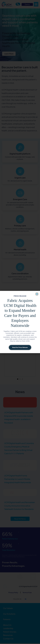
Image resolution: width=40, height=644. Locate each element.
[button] (37, 294)
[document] (20, 322)
